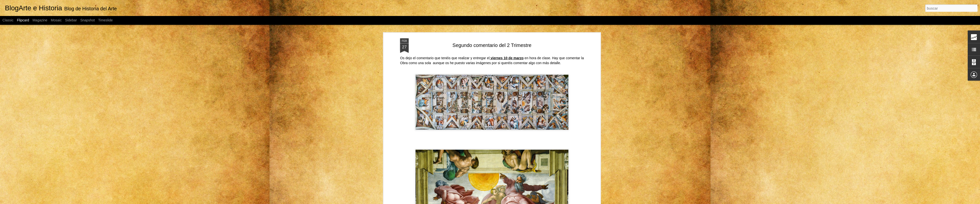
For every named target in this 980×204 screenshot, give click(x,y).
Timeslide (105, 20)
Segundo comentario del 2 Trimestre (492, 43)
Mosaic (56, 20)
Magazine (40, 20)
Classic (8, 20)
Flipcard (23, 20)
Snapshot (88, 20)
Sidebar (71, 20)
